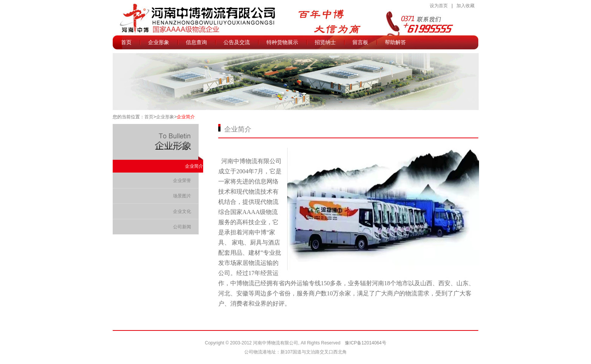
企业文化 (182, 211)
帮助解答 (395, 45)
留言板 (360, 42)
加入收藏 (465, 6)
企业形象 (159, 45)
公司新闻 (182, 227)
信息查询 (196, 45)
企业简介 (186, 117)
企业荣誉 (182, 180)
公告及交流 (237, 45)
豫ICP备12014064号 (365, 343)
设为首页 (439, 6)
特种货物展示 (282, 42)
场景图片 (182, 196)
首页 (126, 42)
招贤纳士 (325, 42)
